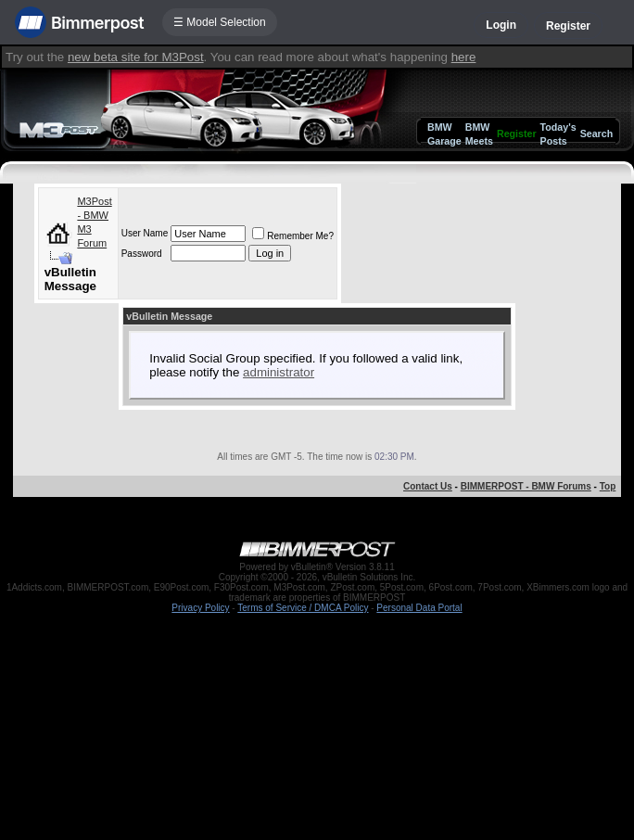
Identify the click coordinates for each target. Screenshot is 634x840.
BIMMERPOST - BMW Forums (526, 486)
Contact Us (428, 486)
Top (608, 486)
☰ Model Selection (220, 22)
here (464, 57)
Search (597, 134)
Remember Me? (293, 236)
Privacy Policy (200, 608)
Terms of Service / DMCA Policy (303, 608)
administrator (279, 372)
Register (568, 26)
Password (142, 254)
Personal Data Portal (419, 608)
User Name (145, 233)
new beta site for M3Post (136, 57)
